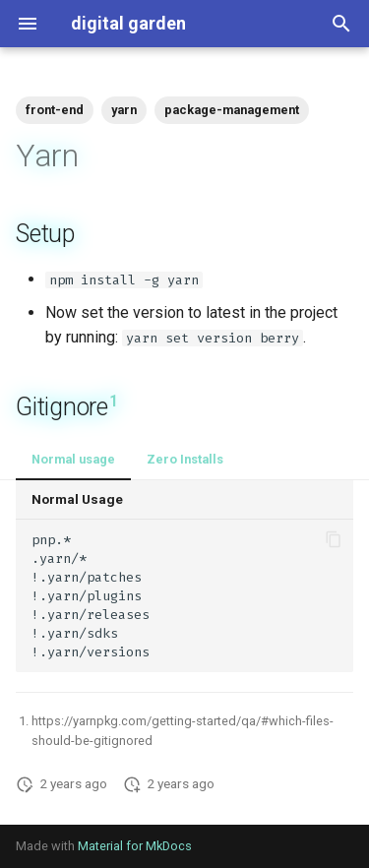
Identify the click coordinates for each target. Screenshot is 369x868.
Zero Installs (185, 459)
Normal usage (73, 459)
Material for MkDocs (135, 846)
